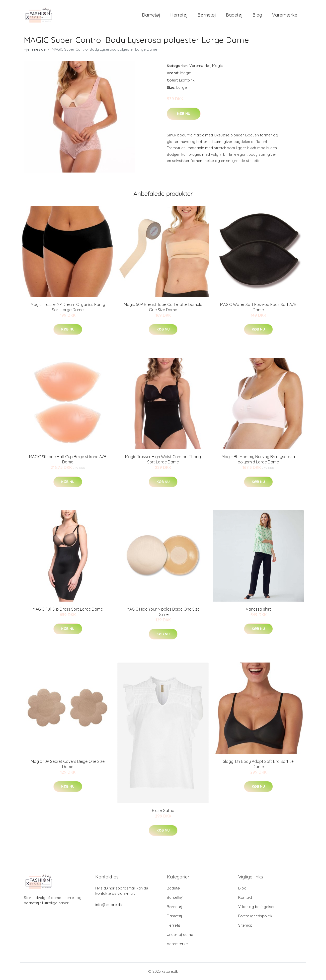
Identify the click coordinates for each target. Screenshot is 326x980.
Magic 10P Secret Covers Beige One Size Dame (68, 764)
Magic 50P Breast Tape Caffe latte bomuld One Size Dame (163, 307)
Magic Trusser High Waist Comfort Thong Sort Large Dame (163, 459)
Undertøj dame (180, 934)
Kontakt (245, 897)
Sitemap (245, 925)
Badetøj (234, 15)
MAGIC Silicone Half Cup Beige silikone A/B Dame (68, 459)
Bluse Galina (163, 810)
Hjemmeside (35, 49)
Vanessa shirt (258, 609)
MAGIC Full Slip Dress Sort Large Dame (68, 609)
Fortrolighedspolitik (255, 916)
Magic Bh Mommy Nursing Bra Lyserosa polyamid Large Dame (258, 459)
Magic (217, 66)
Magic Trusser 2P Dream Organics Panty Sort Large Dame (68, 307)
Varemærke (285, 15)
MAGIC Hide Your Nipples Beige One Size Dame (163, 612)
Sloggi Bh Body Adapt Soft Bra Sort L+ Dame (258, 764)
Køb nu (184, 114)
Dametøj (151, 15)
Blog (257, 15)
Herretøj (179, 15)
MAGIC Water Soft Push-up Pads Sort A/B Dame (258, 307)
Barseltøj (175, 897)
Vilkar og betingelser (257, 907)
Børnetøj (207, 15)
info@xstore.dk (109, 905)
